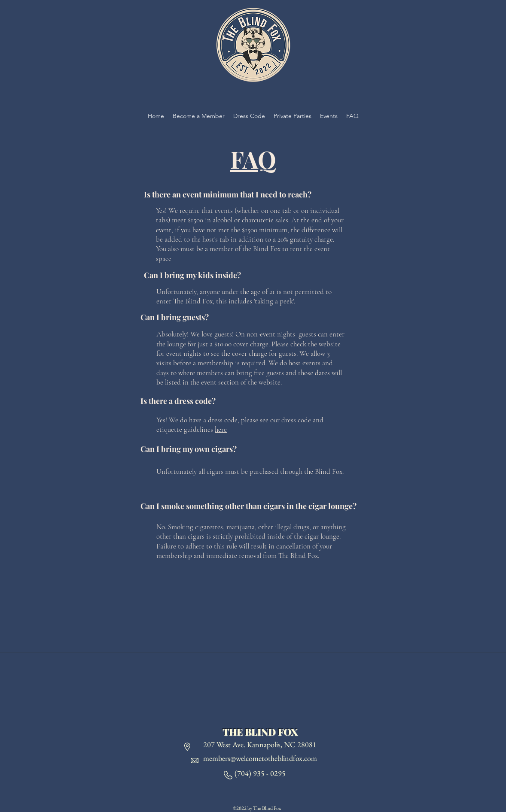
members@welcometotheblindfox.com (260, 758)
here (221, 429)
